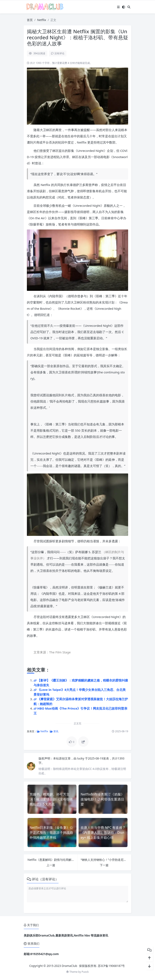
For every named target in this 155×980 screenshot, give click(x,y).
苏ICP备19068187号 (111, 966)
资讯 (54, 731)
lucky (81, 758)
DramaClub (69, 966)
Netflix (42, 20)
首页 (30, 20)
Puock (85, 972)
